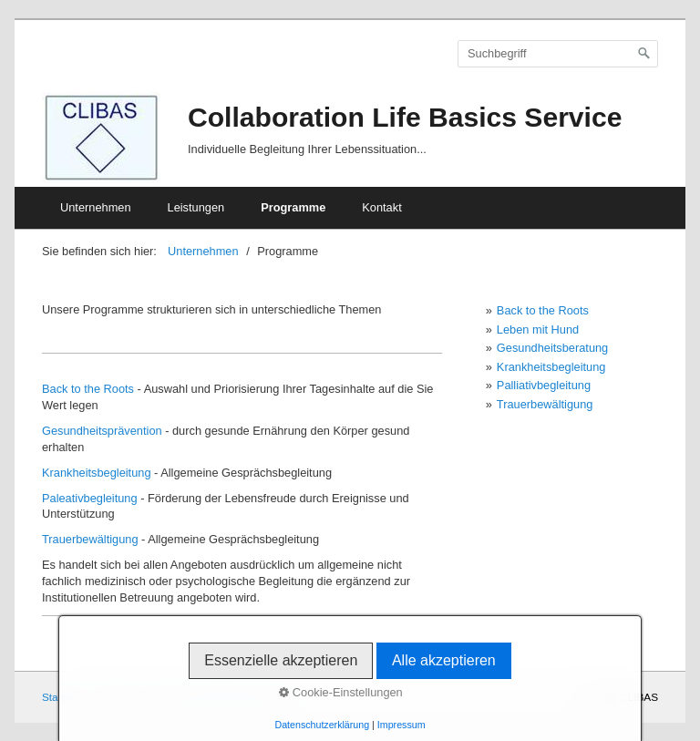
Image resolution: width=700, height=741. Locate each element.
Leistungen (196, 207)
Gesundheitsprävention (102, 431)
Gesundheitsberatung (552, 348)
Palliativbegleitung (544, 385)
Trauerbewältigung (90, 539)
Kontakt (381, 207)
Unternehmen (96, 207)
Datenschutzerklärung (322, 725)
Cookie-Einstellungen (341, 692)
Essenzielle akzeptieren (281, 660)
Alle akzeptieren (444, 660)
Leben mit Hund (538, 329)
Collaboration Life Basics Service (405, 117)
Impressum (401, 725)
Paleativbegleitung (90, 498)
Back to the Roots (88, 389)
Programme (293, 207)
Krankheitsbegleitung (97, 473)
